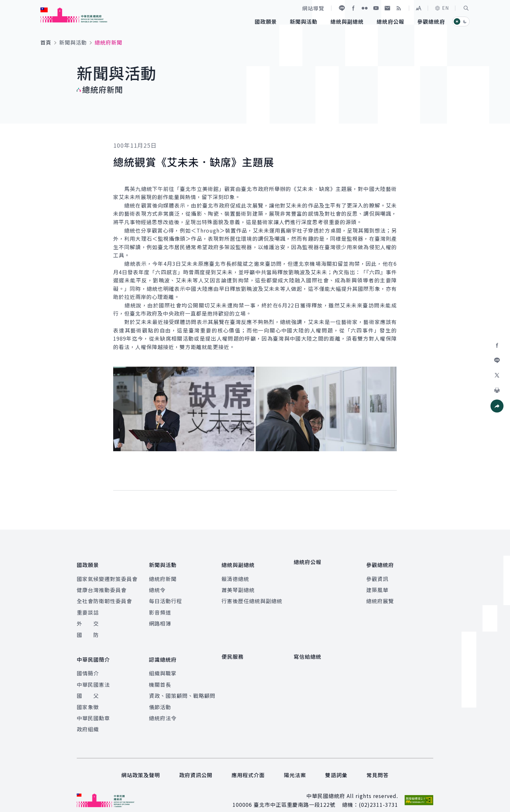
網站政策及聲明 (141, 765)
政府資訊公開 (196, 765)
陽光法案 (295, 765)
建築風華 (377, 585)
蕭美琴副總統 (238, 585)
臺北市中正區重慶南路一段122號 (295, 795)
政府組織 (88, 719)
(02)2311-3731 (378, 795)
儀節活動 (160, 697)
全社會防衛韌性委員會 (104, 596)
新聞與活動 (73, 42)
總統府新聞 (163, 574)
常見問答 (378, 765)
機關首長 (160, 675)
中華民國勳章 (93, 708)
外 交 (88, 618)
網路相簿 (160, 618)
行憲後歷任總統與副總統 (252, 596)
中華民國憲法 (93, 675)
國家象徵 (88, 697)
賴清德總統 (235, 574)
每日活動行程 (166, 596)
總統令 (157, 585)
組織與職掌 (163, 663)
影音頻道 (160, 607)
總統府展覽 (380, 596)
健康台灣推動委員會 (102, 585)
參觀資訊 (377, 574)
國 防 (88, 630)
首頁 (46, 42)
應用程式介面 (248, 765)
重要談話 (88, 607)
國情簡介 (88, 663)
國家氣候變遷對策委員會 (107, 574)
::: (4, 4)
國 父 (88, 686)
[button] (466, 8)
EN (442, 8)
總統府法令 (163, 708)
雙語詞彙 (336, 765)
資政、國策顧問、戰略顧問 (182, 686)
